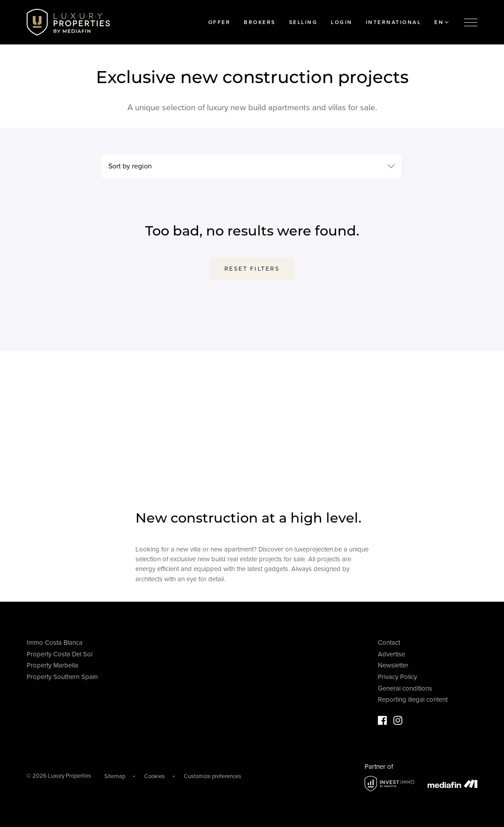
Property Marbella (52, 665)
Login (342, 22)
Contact (389, 643)
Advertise (391, 654)
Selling (304, 22)
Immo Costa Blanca (55, 643)
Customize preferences (212, 776)
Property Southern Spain (62, 677)
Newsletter (393, 665)
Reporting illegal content (413, 699)
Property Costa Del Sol (60, 654)
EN (441, 22)
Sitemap (115, 776)
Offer (220, 22)
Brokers (260, 22)
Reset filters (252, 269)
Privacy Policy (397, 677)
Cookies (155, 776)
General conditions (405, 688)
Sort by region (130, 166)
